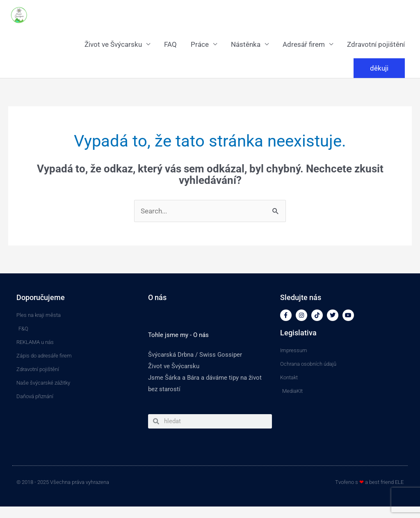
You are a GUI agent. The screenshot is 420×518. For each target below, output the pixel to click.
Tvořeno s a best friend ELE (369, 482)
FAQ (170, 44)
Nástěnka (246, 44)
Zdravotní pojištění (376, 44)
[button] (379, 68)
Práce (200, 44)
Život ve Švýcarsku (113, 44)
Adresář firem (304, 44)
